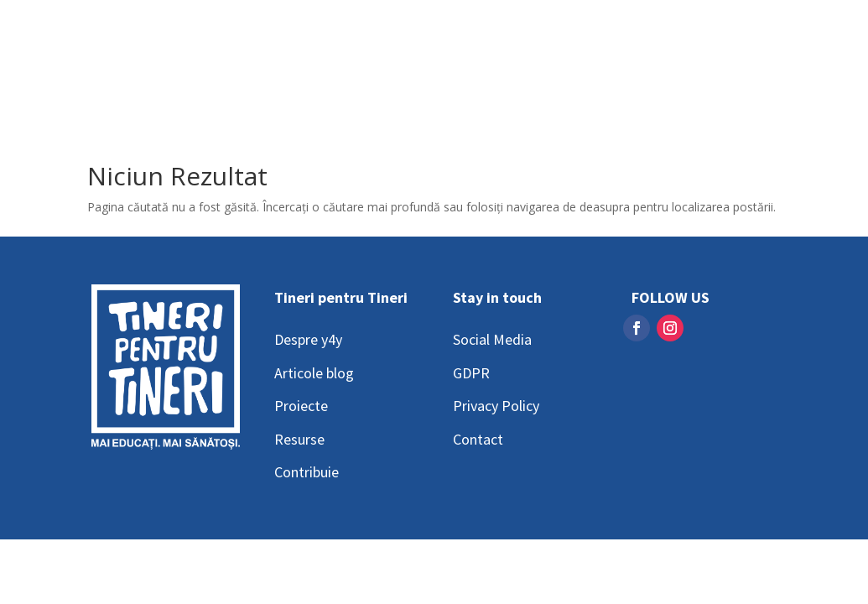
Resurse (299, 439)
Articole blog (314, 373)
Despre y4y (308, 339)
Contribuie (307, 472)
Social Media (492, 339)
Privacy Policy (496, 406)
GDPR (471, 373)
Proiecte (301, 406)
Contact (478, 439)
